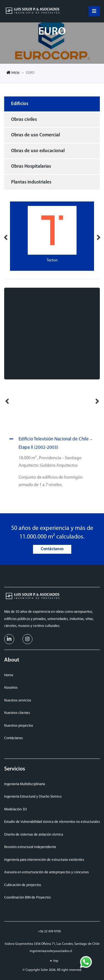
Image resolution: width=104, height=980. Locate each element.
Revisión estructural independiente (30, 847)
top (56, 961)
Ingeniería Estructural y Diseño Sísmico (33, 797)
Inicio (13, 73)
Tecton (52, 260)
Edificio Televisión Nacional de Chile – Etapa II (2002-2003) (50, 442)
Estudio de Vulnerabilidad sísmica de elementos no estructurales (52, 822)
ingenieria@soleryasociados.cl (51, 951)
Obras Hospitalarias (31, 166)
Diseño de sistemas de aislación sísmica (34, 835)
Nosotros (11, 688)
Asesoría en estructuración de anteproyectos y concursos (46, 872)
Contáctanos (52, 549)
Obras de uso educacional (38, 151)
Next (98, 236)
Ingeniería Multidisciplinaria (25, 784)
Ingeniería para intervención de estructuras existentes (44, 860)
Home (9, 675)
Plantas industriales (31, 182)
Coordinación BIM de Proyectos (27, 898)
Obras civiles (24, 120)
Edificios (20, 104)
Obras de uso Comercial (35, 135)
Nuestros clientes (17, 713)
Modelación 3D (16, 809)
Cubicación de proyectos (23, 885)
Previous (6, 236)
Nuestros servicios (18, 700)
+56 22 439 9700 (49, 931)
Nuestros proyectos (19, 726)
